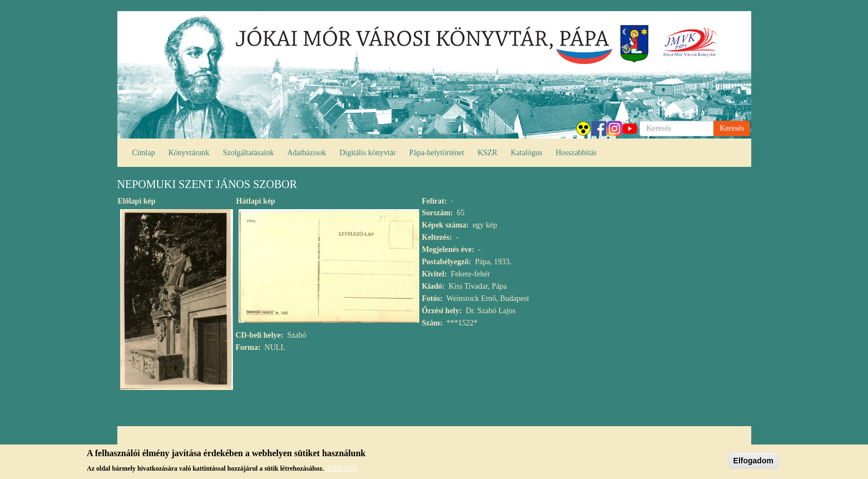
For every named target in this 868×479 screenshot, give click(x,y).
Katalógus (526, 153)
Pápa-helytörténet (437, 153)
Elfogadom (753, 463)
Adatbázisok (306, 153)
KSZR (488, 153)
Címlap (144, 153)
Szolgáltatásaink (249, 153)
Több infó (341, 470)
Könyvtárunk (189, 153)
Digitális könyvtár (368, 153)
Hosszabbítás (576, 153)
